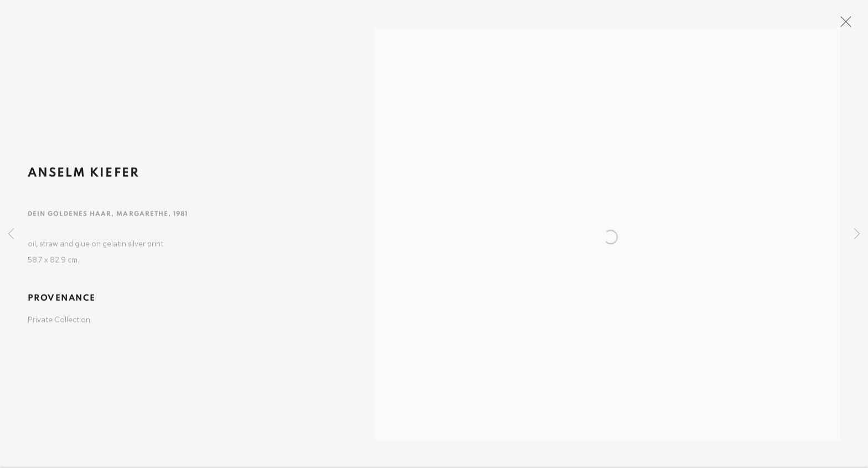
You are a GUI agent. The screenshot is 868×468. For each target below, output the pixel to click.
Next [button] (857, 234)
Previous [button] (11, 234)
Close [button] (856, 25)
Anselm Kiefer (84, 180)
